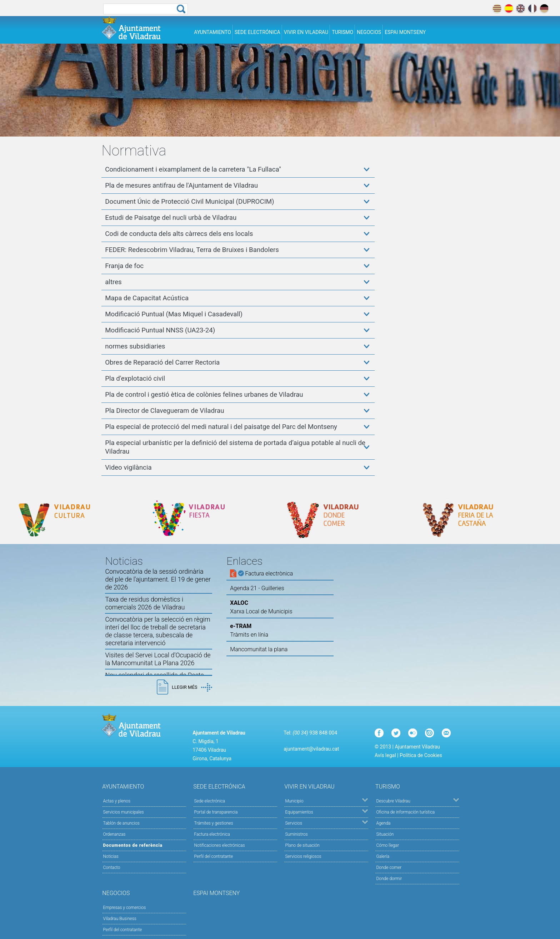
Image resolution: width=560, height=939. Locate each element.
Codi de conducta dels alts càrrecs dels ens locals (179, 234)
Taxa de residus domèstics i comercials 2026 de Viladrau (145, 603)
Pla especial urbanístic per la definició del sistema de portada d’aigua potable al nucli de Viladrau (235, 447)
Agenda (383, 823)
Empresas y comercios (125, 908)
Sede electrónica (257, 32)
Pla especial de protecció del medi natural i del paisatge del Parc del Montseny (221, 427)
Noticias (111, 856)
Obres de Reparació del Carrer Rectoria (162, 362)
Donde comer (389, 868)
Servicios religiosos (303, 856)
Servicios (326, 823)
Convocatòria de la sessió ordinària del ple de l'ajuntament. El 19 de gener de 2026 (158, 579)
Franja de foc (124, 266)
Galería (383, 856)
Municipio (326, 800)
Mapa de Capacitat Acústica (147, 298)
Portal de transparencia (216, 812)
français (532, 8)
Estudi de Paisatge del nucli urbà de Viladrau (171, 218)
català (497, 8)
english (521, 8)
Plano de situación (302, 845)
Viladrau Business (120, 919)
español (509, 8)
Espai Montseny (405, 32)
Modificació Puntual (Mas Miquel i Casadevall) (174, 314)
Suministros (296, 834)
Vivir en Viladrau (306, 32)
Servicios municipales (124, 812)
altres (113, 282)
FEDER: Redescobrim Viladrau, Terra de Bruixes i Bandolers (192, 250)
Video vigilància (128, 468)
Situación (385, 834)
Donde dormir (389, 879)
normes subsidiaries (135, 346)
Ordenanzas (114, 834)
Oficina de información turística (405, 812)
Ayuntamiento (212, 32)
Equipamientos (326, 812)
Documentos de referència (133, 845)
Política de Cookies (421, 755)
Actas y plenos (117, 801)
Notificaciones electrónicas (220, 845)
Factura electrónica (212, 834)
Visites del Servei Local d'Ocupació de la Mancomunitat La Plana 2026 (158, 659)
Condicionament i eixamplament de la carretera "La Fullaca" (193, 169)
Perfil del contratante (214, 856)
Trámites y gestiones (214, 823)
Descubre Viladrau (417, 800)
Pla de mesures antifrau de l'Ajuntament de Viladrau (181, 186)
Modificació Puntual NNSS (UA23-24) (160, 330)
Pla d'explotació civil (135, 379)
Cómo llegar (387, 845)
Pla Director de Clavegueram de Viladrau (164, 411)
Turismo (342, 32)
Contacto (112, 868)
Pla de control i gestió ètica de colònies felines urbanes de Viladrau (204, 395)
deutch (544, 8)
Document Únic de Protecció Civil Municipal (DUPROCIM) (189, 202)
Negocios (369, 32)
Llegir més (192, 687)
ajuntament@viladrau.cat (311, 749)
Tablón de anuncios (121, 823)
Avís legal (385, 755)
